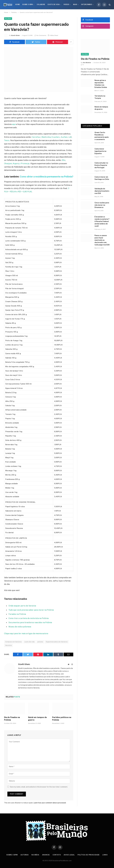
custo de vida (29, 644)
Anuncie (46, 857)
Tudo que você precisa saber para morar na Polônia (31, 613)
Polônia (8, 19)
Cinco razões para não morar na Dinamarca (102, 205)
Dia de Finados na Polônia (12, 721)
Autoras (25, 857)
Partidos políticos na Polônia (62, 721)
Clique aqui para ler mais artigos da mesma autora (26, 636)
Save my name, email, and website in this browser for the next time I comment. (39, 790)
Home (18, 5)
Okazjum (8, 163)
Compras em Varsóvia (13, 644)
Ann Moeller (87, 63)
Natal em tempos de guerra (37, 721)
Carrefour (36, 137)
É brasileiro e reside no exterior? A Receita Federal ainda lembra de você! (102, 221)
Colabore (41, 5)
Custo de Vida (54, 5)
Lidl (70, 137)
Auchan (64, 137)
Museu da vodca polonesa (20, 630)
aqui (14, 124)
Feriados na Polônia (17, 617)
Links (106, 857)
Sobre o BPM (28, 5)
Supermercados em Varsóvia (57, 644)
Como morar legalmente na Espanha (100, 151)
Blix (64, 160)
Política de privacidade (89, 857)
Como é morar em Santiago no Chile (102, 178)
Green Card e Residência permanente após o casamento (102, 136)
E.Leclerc (55, 137)
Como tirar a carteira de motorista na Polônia (29, 621)
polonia (40, 644)
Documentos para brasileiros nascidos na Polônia (30, 625)
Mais (75, 5)
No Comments (40, 35)
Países (66, 5)
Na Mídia (35, 857)
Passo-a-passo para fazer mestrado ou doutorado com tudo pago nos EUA (102, 240)
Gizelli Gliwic (15, 35)
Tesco (7, 140)
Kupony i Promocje (21, 163)
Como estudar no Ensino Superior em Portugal (101, 165)
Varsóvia (8, 648)
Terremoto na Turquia (100, 97)
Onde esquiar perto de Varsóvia (22, 609)
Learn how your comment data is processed (50, 805)
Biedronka (46, 137)
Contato (57, 857)
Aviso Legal (69, 857)
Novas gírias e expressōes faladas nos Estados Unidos (101, 84)
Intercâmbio (87, 5)
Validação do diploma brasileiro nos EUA (102, 191)
